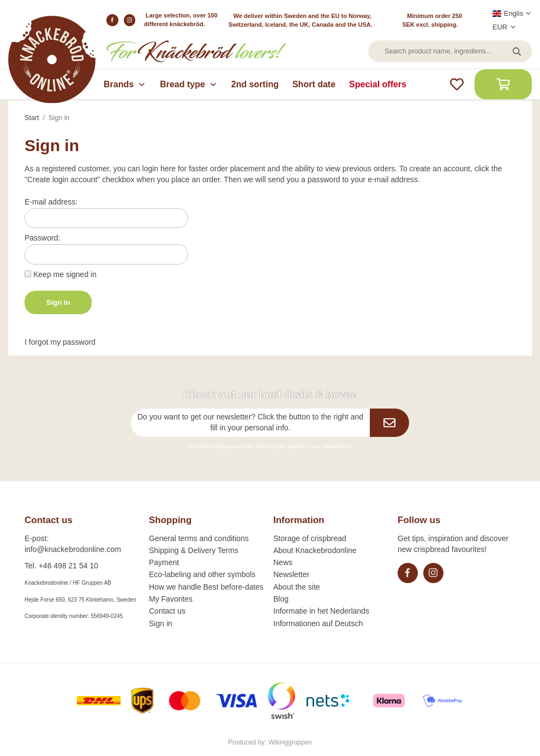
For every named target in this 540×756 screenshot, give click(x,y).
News (283, 562)
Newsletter (291, 574)
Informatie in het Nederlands (321, 611)
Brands (125, 84)
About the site (297, 587)
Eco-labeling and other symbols (202, 574)
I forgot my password (60, 342)
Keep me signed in (65, 274)
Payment (164, 562)
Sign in (58, 302)
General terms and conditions (199, 538)
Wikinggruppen (290, 742)
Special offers (378, 84)
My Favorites (171, 599)
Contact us (167, 611)
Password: (42, 238)
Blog (281, 599)
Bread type (189, 84)
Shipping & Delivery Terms (194, 550)
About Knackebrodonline (315, 550)
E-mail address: (51, 202)
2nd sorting (255, 84)
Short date (314, 84)
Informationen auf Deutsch (318, 623)
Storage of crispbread (310, 538)
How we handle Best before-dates (206, 587)
